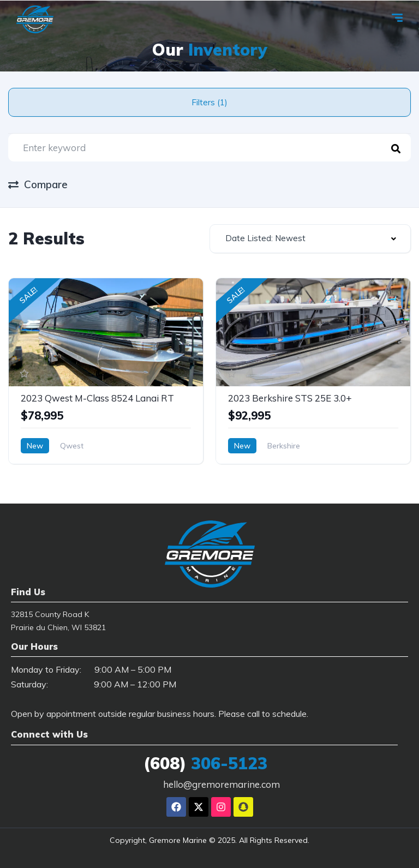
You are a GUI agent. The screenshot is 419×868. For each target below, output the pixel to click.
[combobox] (310, 239)
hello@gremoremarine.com (222, 784)
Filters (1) (209, 102)
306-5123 (205, 763)
